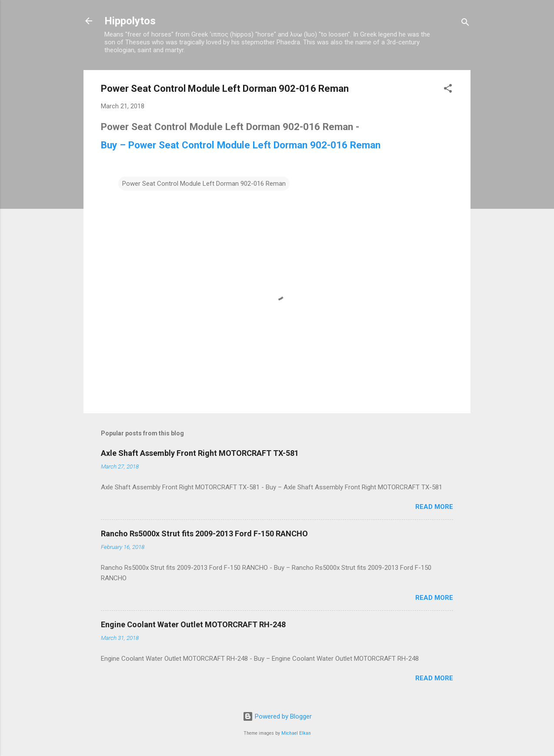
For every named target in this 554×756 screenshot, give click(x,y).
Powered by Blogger (277, 716)
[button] (448, 90)
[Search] (465, 24)
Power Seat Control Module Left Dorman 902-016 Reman (204, 184)
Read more (434, 507)
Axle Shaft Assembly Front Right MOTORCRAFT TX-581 (200, 453)
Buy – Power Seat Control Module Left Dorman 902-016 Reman (241, 145)
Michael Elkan (296, 733)
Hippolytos (130, 21)
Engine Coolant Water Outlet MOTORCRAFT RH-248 (193, 624)
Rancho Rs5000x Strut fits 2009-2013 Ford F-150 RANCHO (204, 534)
